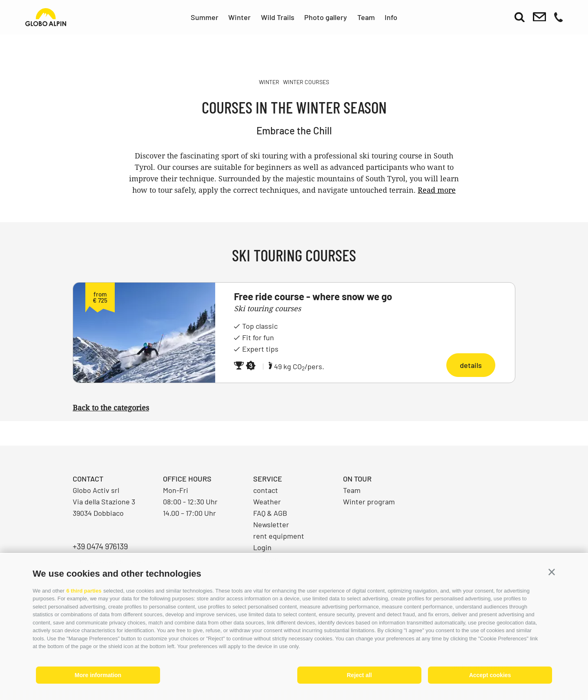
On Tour (357, 479)
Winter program (369, 502)
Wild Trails (278, 17)
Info (391, 17)
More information (98, 675)
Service (268, 479)
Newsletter (271, 524)
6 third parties (84, 591)
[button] (552, 572)
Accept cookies (490, 675)
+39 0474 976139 (100, 546)
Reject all (359, 675)
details (471, 365)
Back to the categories (111, 408)
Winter (239, 17)
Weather (267, 502)
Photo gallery (326, 17)
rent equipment (279, 536)
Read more (437, 190)
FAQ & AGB (270, 513)
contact (266, 490)
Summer (205, 17)
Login (262, 547)
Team (366, 17)
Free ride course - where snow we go (313, 296)
